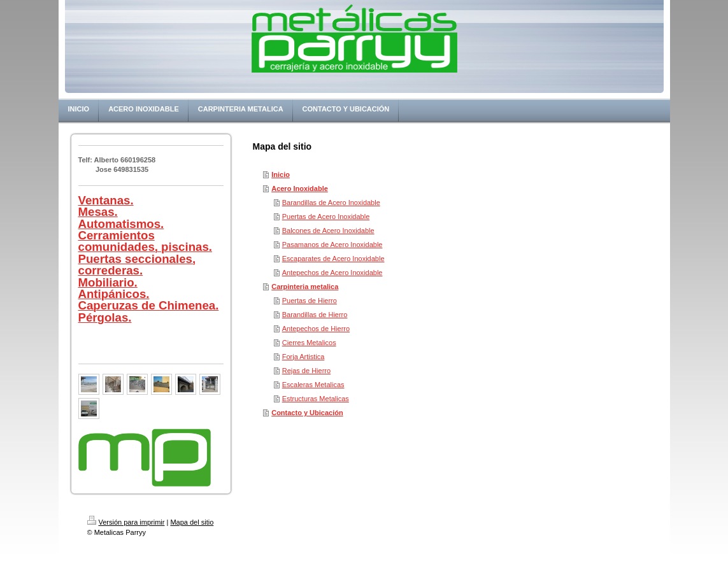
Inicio (281, 174)
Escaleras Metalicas (313, 385)
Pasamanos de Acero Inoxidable (332, 245)
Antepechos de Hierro (316, 329)
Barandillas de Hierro (315, 315)
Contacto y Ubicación (307, 413)
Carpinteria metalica (305, 287)
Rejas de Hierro (306, 371)
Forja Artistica (303, 357)
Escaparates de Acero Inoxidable (333, 259)
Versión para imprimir (126, 522)
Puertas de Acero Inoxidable (326, 216)
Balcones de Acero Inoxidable (328, 231)
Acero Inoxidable (300, 188)
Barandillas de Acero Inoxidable (331, 202)
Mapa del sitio (192, 522)
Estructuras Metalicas (316, 399)
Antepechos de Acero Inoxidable (332, 273)
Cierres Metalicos (309, 343)
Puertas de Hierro (310, 301)
